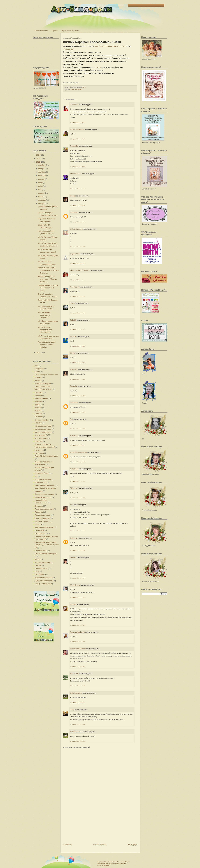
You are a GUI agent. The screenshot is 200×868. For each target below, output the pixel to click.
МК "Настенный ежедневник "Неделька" (44, 315)
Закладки (39, 417)
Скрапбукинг (40, 534)
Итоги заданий (41, 435)
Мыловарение (41, 482)
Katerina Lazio (76, 693)
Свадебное (40, 530)
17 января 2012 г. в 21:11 (78, 702)
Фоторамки (40, 575)
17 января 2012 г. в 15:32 (78, 481)
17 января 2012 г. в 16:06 (78, 550)
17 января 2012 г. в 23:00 (78, 725)
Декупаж (39, 401)
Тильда (38, 559)
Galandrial (74, 104)
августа (41, 179)
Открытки (39, 506)
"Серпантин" (69, 49)
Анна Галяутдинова (78, 452)
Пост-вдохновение (43, 518)
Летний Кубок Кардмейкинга (46, 456)
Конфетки (39, 450)
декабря (42, 165)
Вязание (38, 395)
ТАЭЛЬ (73, 336)
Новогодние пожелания (45, 485)
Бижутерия (40, 369)
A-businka (74, 436)
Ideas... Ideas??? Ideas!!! (80, 270)
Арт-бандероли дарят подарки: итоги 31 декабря (47, 345)
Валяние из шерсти (43, 384)
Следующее (68, 845)
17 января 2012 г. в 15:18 (78, 462)
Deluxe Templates (121, 864)
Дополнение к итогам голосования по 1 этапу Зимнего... (48, 270)
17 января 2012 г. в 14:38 (78, 429)
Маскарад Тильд (42, 473)
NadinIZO (74, 146)
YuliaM (73, 320)
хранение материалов (44, 578)
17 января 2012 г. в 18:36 (78, 642)
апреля (41, 193)
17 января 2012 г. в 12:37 (78, 329)
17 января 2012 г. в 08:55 (78, 139)
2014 (38, 155)
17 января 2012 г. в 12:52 (78, 346)
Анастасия (75, 287)
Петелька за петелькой (44, 509)
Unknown (74, 212)
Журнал (38, 411)
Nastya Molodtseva (78, 649)
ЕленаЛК (74, 370)
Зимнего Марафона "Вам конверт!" (110, 46)
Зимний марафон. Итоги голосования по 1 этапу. (48, 288)
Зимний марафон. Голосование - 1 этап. (92, 42)
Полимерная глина (43, 515)
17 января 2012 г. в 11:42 (78, 263)
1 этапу (98, 67)
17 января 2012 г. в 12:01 (78, 296)
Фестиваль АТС (41, 568)
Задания (39, 414)
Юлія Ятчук (75, 585)
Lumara (73, 557)
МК (36, 476)
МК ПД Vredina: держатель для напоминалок (45, 330)
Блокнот (38, 380)
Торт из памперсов (43, 562)
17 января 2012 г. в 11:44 (78, 280)
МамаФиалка (76, 174)
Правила (55, 31)
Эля (72, 419)
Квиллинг (39, 441)
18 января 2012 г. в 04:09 (78, 741)
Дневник (38, 408)
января (41, 204)
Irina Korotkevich (77, 129)
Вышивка (39, 392)
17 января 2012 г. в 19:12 (78, 667)
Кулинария (39, 453)
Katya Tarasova (76, 229)
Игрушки (39, 423)
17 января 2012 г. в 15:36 (78, 531)
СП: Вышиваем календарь (46, 554)
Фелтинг (38, 565)
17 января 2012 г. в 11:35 (78, 247)
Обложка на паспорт (43, 497)
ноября (41, 169)
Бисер (38, 372)
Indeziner (106, 865)
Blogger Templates (103, 864)
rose (72, 505)
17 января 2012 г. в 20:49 (78, 686)
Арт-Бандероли (112, 862)
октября (42, 172)
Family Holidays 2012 (43, 584)
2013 (38, 158)
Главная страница (41, 31)
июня (40, 186)
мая (40, 190)
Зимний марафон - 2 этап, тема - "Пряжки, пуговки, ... (48, 279)
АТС (37, 366)
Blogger (127, 862)
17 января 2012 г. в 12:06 (78, 313)
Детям (38, 405)
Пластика (39, 512)
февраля (42, 200)
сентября (42, 176)
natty (72, 709)
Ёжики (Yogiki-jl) (77, 632)
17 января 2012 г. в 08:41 (78, 122)
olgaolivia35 (75, 254)
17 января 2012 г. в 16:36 (78, 625)
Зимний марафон (42, 420)
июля (40, 183)
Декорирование (41, 398)
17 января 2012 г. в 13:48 (78, 396)
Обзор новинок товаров (45, 494)
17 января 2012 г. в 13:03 (78, 363)
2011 (38, 353)
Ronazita (74, 386)
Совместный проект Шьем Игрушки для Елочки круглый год (47, 545)
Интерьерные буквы (43, 426)
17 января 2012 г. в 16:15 (78, 597)
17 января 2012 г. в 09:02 (78, 167)
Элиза (73, 303)
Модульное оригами (43, 479)
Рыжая (73, 196)
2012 (38, 162)
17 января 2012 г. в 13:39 (78, 379)
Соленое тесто (41, 550)
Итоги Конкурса (41, 438)
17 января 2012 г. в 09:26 (78, 189)
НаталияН (74, 674)
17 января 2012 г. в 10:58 (78, 222)
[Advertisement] (83, 824)
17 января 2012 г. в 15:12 (78, 445)
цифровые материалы (44, 581)
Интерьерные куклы (43, 432)
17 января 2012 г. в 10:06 (78, 205)
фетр (37, 571)
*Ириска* (74, 488)
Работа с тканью (42, 521)
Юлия (73, 353)
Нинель (73, 604)
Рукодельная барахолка (71, 31)
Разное (38, 524)
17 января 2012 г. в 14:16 (78, 412)
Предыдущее (132, 845)
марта (41, 197)
